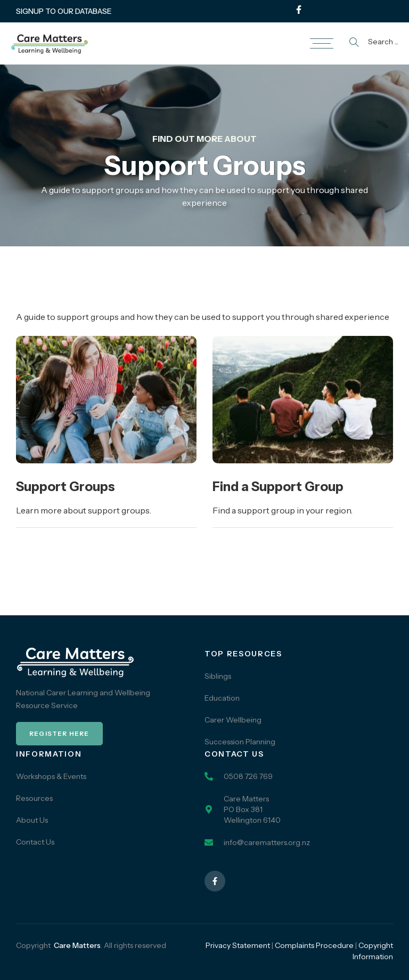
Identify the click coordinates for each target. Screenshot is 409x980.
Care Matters (77, 945)
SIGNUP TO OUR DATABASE (64, 11)
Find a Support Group (278, 487)
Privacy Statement (238, 945)
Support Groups (66, 487)
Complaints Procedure (314, 945)
